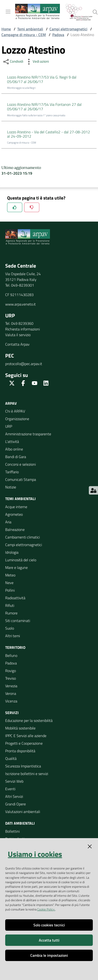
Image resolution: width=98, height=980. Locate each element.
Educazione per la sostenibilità (29, 720)
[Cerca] (95, 12)
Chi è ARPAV (15, 411)
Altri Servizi (14, 796)
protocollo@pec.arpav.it (24, 364)
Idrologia (12, 552)
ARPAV (11, 403)
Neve (9, 583)
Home (6, 29)
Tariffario (12, 472)
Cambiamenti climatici (22, 537)
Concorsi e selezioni (20, 464)
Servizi (12, 713)
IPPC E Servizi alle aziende (26, 736)
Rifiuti (10, 605)
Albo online (14, 449)
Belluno (11, 655)
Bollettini (12, 831)
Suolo (10, 628)
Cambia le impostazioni (49, 955)
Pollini (10, 590)
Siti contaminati (18, 621)
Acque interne (16, 507)
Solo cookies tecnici (49, 925)
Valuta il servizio (18, 335)
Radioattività (15, 598)
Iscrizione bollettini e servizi (27, 774)
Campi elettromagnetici (68, 29)
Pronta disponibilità (20, 751)
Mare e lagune (16, 567)
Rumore (11, 613)
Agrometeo (14, 514)
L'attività (12, 441)
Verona (11, 693)
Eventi (10, 789)
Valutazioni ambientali (23, 812)
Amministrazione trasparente (28, 434)
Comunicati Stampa (21, 479)
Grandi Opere (16, 804)
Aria (8, 522)
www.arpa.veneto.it (20, 304)
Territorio (15, 647)
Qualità (11, 758)
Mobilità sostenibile (20, 728)
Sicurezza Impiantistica (23, 766)
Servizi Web (14, 781)
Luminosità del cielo (21, 560)
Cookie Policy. (46, 909)
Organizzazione (17, 419)
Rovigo (11, 671)
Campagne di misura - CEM (24, 35)
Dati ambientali (20, 823)
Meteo (10, 575)
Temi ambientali (30, 29)
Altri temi (13, 636)
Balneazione (15, 529)
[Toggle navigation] (8, 12)
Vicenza (11, 701)
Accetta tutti (49, 940)
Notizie (11, 487)
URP (9, 426)
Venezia (11, 686)
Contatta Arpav (17, 344)
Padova (58, 35)
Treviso (11, 678)
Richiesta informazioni (22, 329)
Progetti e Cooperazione (24, 743)
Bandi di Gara (16, 457)
